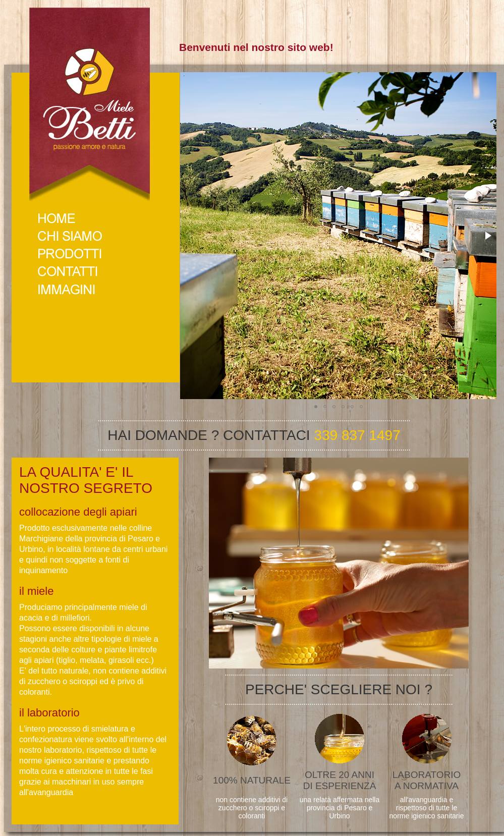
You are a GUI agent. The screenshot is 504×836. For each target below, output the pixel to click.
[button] (487, 236)
